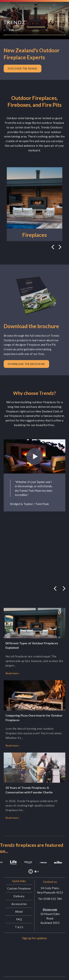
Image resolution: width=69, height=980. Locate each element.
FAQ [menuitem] (19, 919)
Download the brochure (26, 364)
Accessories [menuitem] (19, 904)
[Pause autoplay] (31, 871)
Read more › (13, 673)
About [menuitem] (19, 911)
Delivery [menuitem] (19, 896)
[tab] (36, 872)
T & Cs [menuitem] (19, 927)
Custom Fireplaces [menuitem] (19, 888)
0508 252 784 (53, 899)
